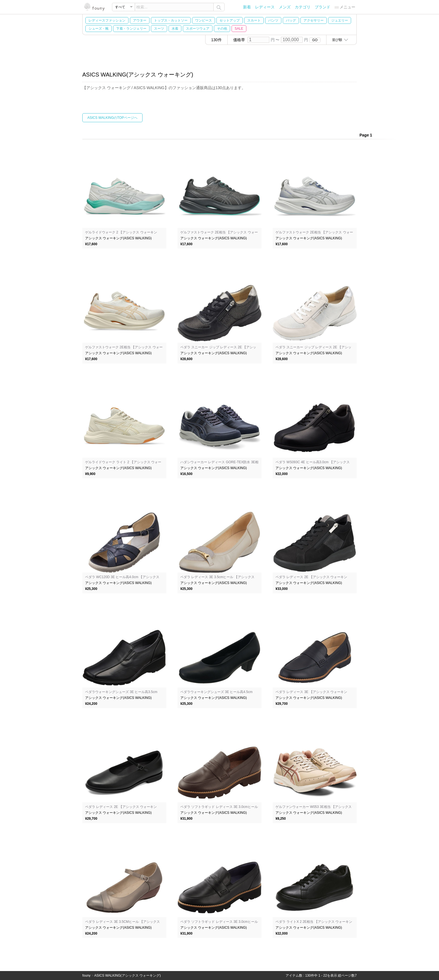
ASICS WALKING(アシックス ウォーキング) (127, 976)
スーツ (159, 29)
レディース (265, 7)
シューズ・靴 (99, 29)
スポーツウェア (198, 29)
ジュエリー (340, 20)
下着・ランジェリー (131, 29)
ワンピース (204, 20)
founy (86, 976)
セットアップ (230, 20)
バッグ (291, 20)
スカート (254, 20)
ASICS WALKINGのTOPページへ (112, 118)
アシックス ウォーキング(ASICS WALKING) (118, 238)
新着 (247, 7)
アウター (140, 20)
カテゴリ (303, 7)
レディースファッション (107, 20)
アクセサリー (314, 20)
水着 (175, 29)
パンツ (273, 20)
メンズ (285, 7)
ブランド (323, 7)
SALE (239, 29)
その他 (222, 29)
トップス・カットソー (171, 20)
